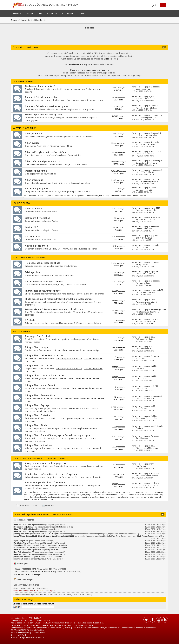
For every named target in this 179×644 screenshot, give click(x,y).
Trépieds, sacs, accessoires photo (43, 263)
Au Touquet (141, 358)
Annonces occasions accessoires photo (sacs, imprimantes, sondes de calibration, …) (97, 497)
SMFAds (14, 633)
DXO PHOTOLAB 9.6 (144, 238)
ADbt (42, 591)
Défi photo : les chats (144, 339)
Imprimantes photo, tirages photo (43, 291)
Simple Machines (38, 630)
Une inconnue (141, 388)
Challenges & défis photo (38, 336)
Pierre (153, 300)
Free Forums (25, 633)
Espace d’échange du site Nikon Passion (52, 5)
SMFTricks (23, 635)
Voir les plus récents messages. (28, 574)
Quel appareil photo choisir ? (40, 86)
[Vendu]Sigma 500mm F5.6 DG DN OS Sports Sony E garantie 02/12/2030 (44, 536)
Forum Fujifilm (54, 196)
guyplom (154, 236)
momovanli (155, 262)
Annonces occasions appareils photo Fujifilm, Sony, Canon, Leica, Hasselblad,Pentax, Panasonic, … (89, 495)
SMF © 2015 (26, 630)
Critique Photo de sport (37, 347)
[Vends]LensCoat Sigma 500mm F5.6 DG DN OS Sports (37, 534)
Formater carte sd (143, 283)
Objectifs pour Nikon (36, 171)
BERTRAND (34, 591)
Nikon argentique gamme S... (147, 181)
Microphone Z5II (142, 264)
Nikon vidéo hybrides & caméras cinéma (46, 152)
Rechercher (52, 13)
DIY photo (30, 320)
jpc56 (153, 337)
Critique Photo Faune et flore (40, 395)
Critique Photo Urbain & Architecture (44, 355)
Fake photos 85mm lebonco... (148, 476)
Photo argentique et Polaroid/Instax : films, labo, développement (59, 299)
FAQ (31, 618)
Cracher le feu (141, 378)
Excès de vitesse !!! (143, 349)
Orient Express (142, 438)
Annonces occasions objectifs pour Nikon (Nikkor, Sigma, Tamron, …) (100, 492)
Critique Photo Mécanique (38, 445)
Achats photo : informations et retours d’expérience (52, 474)
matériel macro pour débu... (147, 135)
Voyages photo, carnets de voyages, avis (46, 463)
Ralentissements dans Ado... (147, 312)
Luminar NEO (32, 227)
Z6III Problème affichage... (146, 144)
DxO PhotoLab (33, 237)
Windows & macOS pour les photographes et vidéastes (54, 309)
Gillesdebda (155, 87)
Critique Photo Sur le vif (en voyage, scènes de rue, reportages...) (59, 435)
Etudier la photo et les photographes (44, 115)
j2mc (152, 96)
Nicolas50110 (156, 151)
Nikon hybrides (33, 143)
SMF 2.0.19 (15, 630)
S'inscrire (81, 13)
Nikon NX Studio (33, 209)
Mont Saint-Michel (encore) (25, 543)
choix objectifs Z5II (143, 89)
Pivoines (139, 428)
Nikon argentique (34, 180)
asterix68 (154, 319)
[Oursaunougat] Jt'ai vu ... (146, 398)
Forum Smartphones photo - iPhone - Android (128, 196)
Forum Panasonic (92, 196)
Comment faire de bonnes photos (43, 97)
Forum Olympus (77, 196)
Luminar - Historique (144, 229)
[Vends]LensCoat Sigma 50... (147, 485)
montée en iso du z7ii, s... (146, 98)
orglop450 (155, 272)
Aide (41, 13)
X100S (47, 591)
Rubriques (30, 13)
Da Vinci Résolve (142, 247)
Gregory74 (155, 142)
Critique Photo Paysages (38, 405)
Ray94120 (154, 386)
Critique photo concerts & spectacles (44, 375)
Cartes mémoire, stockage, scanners (44, 282)
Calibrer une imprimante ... (146, 292)
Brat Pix (153, 366)
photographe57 (157, 290)
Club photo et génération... (147, 117)
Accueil (17, 13)
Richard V (154, 106)
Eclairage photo (33, 272)
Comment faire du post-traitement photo (47, 106)
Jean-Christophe (157, 426)
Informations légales (19, 618)
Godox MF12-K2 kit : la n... (146, 274)
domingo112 (156, 133)
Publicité (38, 618)
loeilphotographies (158, 310)
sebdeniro (155, 483)
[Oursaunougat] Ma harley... (147, 448)
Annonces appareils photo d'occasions (45, 482)
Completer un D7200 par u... (147, 163)
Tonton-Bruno (156, 115)
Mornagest (155, 356)
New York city (141, 466)
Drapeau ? (140, 368)
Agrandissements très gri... (147, 302)
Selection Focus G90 (144, 190)
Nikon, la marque (34, 134)
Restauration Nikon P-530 (146, 321)
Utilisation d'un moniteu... (146, 154)
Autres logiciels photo (36, 246)
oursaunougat (156, 161)
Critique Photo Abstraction (39, 366)
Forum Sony (104, 196)
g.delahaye (155, 179)
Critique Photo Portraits (37, 415)
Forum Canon (42, 196)
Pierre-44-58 (155, 208)
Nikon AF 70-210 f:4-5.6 (145, 172)
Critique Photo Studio (36, 425)
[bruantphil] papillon (22, 557)
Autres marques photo (37, 189)
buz (152, 346)
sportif (36, 559)
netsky (153, 188)
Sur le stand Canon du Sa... (147, 418)
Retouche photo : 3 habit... (146, 108)
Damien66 (155, 226)
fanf (152, 464)
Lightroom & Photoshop (38, 218)
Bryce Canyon (141, 408)
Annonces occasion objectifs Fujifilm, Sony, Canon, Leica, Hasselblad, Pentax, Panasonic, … (123, 536)
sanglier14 (155, 245)
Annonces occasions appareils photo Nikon (54, 492)
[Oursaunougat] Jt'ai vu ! (24, 527)
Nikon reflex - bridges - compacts (42, 161)
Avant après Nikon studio (146, 210)
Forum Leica (65, 196)
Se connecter (67, 13)
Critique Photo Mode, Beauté (40, 385)
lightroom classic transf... (146, 219)
